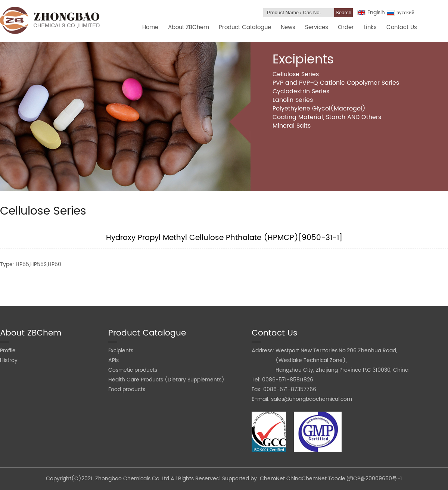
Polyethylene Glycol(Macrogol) (319, 109)
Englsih (371, 13)
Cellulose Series (296, 74)
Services (317, 27)
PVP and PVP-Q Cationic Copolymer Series (336, 83)
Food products (127, 389)
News (288, 27)
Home (150, 27)
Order (346, 27)
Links (370, 27)
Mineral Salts (292, 126)
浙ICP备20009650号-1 (374, 479)
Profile (8, 351)
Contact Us (402, 27)
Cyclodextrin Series (301, 91)
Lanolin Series (293, 100)
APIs (113, 360)
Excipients (121, 351)
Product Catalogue (245, 27)
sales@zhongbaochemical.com (312, 399)
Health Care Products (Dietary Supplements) (166, 380)
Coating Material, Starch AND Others (327, 117)
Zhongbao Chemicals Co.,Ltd (133, 479)
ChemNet (272, 479)
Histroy (9, 360)
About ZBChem (189, 27)
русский (401, 13)
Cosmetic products (133, 370)
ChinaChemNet (307, 479)
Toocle (337, 479)
